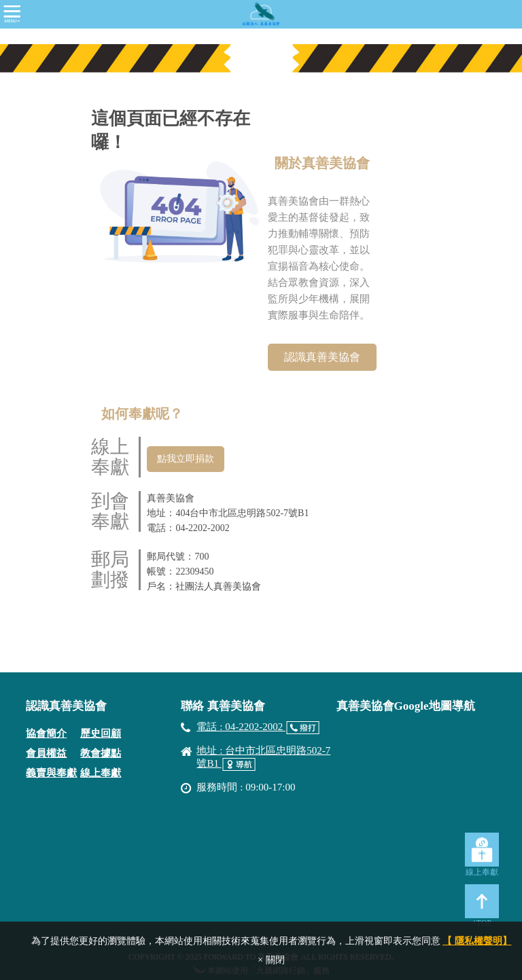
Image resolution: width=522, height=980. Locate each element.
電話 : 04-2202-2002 (241, 727)
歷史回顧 (101, 733)
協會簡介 (46, 733)
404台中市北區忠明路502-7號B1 (242, 513)
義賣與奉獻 (51, 773)
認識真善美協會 (322, 357)
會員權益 (46, 753)
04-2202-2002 (202, 528)
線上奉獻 (101, 773)
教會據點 (101, 753)
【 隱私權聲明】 (477, 941)
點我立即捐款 (186, 459)
